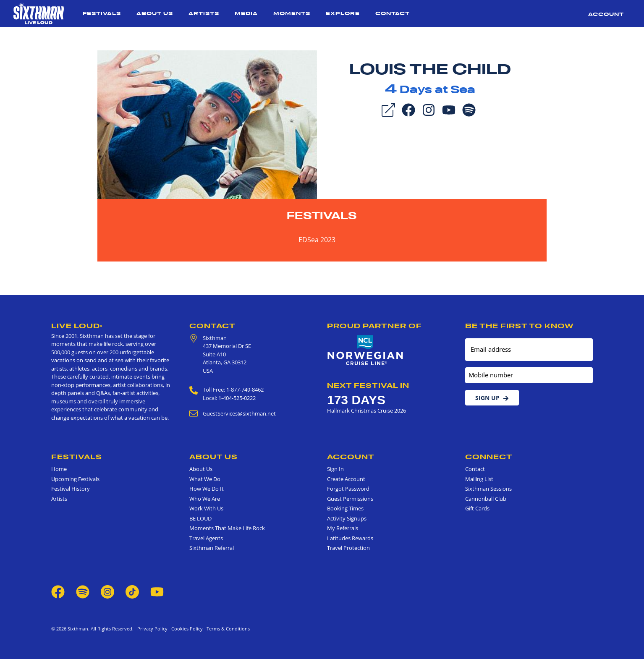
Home (59, 469)
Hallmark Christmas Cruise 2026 (367, 411)
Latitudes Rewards (350, 538)
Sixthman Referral (212, 548)
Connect (489, 457)
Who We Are (205, 499)
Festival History (71, 489)
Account (606, 14)
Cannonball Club (486, 499)
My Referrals (343, 528)
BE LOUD (200, 518)
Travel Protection (348, 548)
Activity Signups (347, 518)
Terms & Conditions (227, 629)
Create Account (346, 479)
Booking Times (345, 508)
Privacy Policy (152, 629)
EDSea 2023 (317, 240)
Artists (204, 13)
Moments (292, 13)
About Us (155, 13)
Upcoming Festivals (75, 479)
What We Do (205, 479)
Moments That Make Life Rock (227, 528)
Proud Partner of (374, 326)
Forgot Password (348, 489)
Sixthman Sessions (488, 489)
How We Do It (207, 489)
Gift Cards (477, 508)
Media (246, 13)
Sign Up (492, 398)
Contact (393, 13)
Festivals (102, 13)
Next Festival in (368, 385)
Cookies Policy (186, 629)
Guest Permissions (350, 499)
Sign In (335, 469)
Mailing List (479, 479)
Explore (343, 13)
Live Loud (77, 326)
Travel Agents (206, 538)
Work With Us (206, 508)
